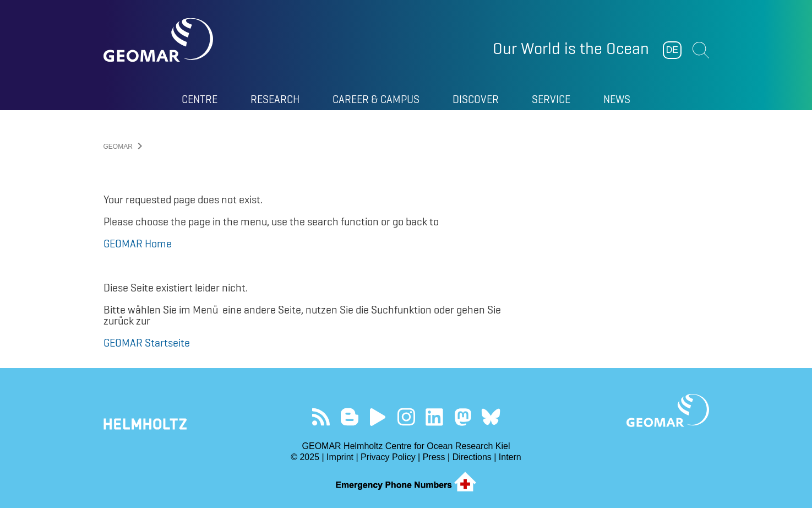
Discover (476, 99)
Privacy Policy (388, 457)
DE (672, 50)
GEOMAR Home (138, 244)
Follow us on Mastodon (463, 417)
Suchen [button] (701, 50)
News (617, 99)
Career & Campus (376, 99)
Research (275, 99)
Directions (472, 457)
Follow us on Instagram (406, 417)
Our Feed (321, 417)
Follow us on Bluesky (491, 417)
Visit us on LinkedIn (434, 417)
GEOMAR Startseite (147, 343)
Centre (200, 99)
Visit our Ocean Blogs (349, 417)
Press (434, 457)
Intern (510, 457)
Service (551, 99)
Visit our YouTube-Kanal (378, 417)
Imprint (340, 457)
